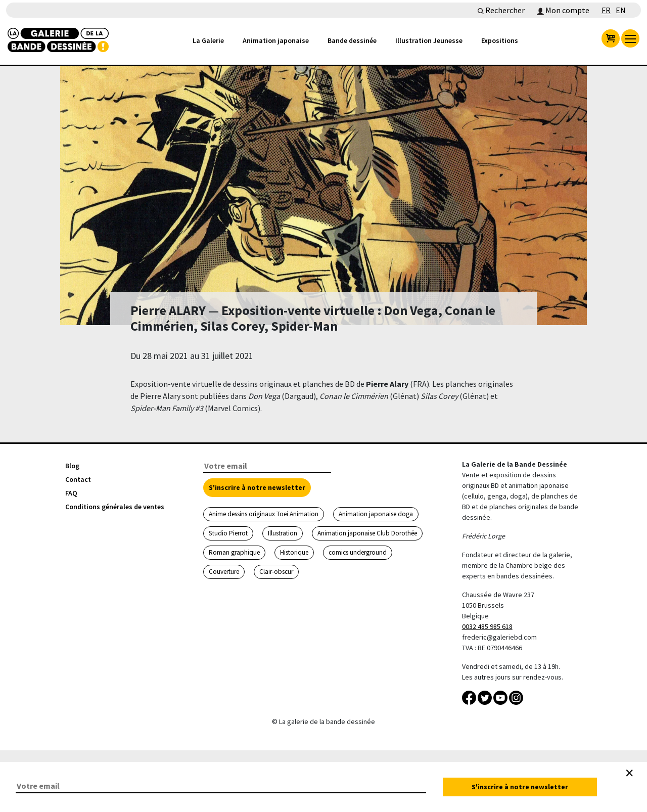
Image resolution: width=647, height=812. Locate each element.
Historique (294, 552)
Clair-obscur (276, 572)
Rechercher (501, 10)
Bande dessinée (352, 40)
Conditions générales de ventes (115, 507)
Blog (72, 466)
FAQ (71, 493)
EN (621, 10)
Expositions (500, 40)
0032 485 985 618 (487, 626)
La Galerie (208, 40)
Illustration (283, 533)
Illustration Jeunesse (429, 40)
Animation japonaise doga (376, 514)
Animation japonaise (276, 40)
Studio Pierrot (228, 533)
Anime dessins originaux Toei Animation (264, 514)
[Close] (629, 773)
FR (606, 10)
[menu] (630, 38)
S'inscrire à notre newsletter (257, 487)
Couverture (224, 572)
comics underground (358, 552)
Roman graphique (234, 552)
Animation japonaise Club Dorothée (367, 533)
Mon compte (563, 10)
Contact (78, 479)
